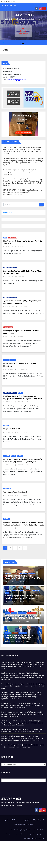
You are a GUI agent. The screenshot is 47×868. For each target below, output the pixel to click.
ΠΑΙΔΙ (5, 238)
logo (34, 830)
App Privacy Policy (19, 830)
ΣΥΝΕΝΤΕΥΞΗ (31, 573)
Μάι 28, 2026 (11, 582)
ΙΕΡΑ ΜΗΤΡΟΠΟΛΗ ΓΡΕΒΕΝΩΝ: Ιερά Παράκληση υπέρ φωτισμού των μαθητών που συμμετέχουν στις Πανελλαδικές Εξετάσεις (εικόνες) (23, 192)
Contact (29, 830)
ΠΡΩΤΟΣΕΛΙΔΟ (23, 573)
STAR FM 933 (23, 15)
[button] (43, 43)
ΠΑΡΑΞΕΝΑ (13, 360)
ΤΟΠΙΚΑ (7, 593)
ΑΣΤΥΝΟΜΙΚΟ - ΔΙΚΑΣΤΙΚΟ (10, 267)
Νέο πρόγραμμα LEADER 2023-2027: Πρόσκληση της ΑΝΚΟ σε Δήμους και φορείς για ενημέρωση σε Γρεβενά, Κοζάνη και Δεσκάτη (23, 714)
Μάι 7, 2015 (9, 336)
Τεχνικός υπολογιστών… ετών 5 (15, 492)
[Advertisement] (23, 854)
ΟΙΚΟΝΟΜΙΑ (7, 519)
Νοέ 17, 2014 (9, 495)
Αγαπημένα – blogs (12, 834)
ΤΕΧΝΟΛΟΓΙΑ (7, 488)
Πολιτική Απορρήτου (39, 834)
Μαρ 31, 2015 (9, 369)
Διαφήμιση (21, 834)
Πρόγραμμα (27, 838)
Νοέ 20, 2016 (9, 277)
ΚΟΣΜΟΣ (6, 360)
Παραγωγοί (29, 834)
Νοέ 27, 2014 (9, 402)
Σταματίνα (19, 247)
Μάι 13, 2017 (9, 247)
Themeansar (30, 824)
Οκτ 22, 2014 (9, 528)
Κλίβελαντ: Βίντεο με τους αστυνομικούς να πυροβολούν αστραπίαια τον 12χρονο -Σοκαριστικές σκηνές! (23, 399)
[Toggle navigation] (23, 43)
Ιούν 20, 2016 (10, 307)
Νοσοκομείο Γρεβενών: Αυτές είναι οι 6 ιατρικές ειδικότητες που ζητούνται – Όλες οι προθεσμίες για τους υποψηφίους (23, 172)
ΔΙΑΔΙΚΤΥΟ (7, 456)
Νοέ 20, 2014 (9, 432)
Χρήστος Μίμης (22, 307)
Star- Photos (40, 830)
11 (20, 548)
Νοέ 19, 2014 (9, 465)
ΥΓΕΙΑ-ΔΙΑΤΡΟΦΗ (13, 238)
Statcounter (8, 213)
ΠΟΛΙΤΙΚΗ (15, 573)
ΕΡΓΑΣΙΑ (7, 613)
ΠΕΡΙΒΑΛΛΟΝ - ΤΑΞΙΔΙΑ (18, 590)
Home (11, 830)
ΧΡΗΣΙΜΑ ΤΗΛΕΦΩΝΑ (38, 838)
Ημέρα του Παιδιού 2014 (12, 429)
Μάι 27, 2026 (10, 621)
